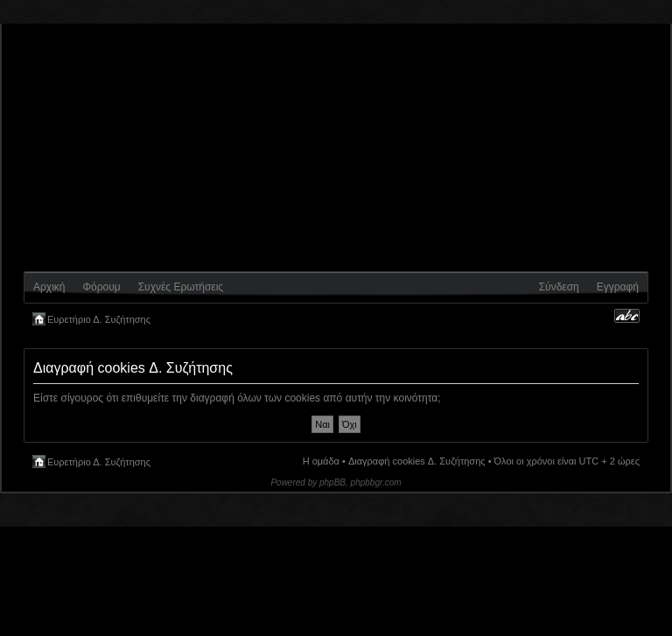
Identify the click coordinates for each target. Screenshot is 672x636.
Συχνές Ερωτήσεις (181, 287)
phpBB (332, 482)
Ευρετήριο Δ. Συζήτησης (99, 319)
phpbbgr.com (376, 482)
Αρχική (49, 287)
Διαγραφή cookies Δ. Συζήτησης (417, 461)
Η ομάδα (321, 461)
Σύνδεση (559, 287)
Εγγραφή (618, 287)
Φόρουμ (101, 287)
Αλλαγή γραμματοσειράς (627, 316)
